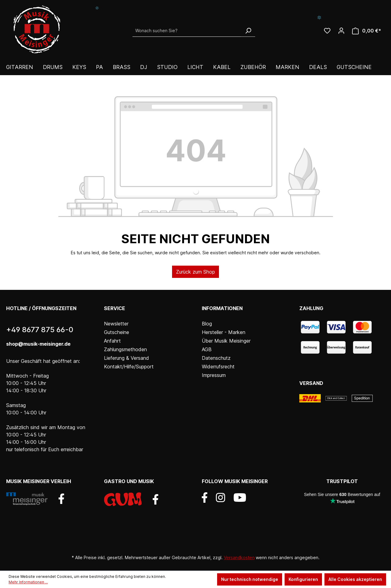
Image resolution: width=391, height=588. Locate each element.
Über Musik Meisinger (226, 341)
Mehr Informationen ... (28, 582)
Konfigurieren (303, 579)
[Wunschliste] (327, 31)
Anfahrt (112, 341)
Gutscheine (117, 332)
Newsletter (116, 324)
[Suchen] (248, 31)
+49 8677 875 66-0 (40, 330)
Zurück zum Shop (195, 272)
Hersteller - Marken (224, 332)
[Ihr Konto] (341, 31)
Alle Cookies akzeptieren (355, 579)
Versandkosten (239, 557)
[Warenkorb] (367, 31)
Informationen (222, 308)
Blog (207, 324)
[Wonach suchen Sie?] (187, 31)
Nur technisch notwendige (250, 579)
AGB (207, 349)
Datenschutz (216, 358)
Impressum (214, 375)
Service (115, 308)
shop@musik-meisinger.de (38, 344)
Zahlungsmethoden (125, 349)
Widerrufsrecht (218, 367)
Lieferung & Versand (126, 358)
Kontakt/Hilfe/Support (129, 367)
